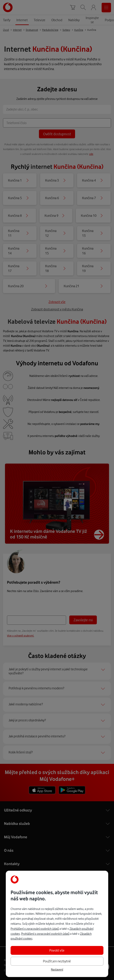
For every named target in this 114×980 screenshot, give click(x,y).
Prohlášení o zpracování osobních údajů (35, 929)
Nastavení (57, 970)
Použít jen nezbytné (57, 961)
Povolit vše (57, 950)
